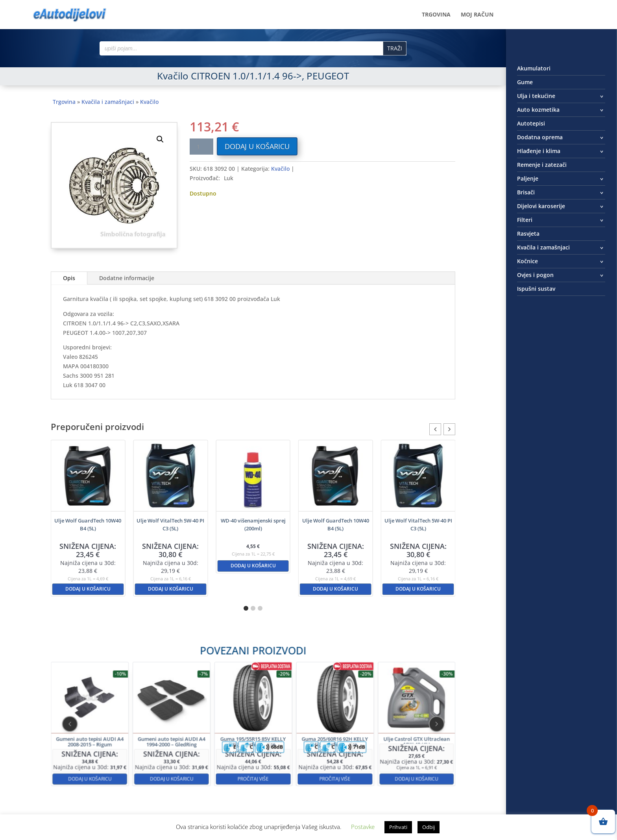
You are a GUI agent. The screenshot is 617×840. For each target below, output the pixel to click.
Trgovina (436, 15)
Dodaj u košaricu (257, 146)
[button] (160, 139)
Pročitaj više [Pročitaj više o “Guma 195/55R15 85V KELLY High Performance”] (253, 752)
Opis (69, 278)
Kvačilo (149, 102)
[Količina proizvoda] (201, 147)
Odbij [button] (429, 827)
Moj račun (477, 15)
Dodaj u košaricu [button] (88, 589)
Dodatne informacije (127, 278)
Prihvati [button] (398, 827)
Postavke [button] (363, 827)
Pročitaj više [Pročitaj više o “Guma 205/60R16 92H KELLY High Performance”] (300, 752)
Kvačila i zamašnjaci (108, 102)
